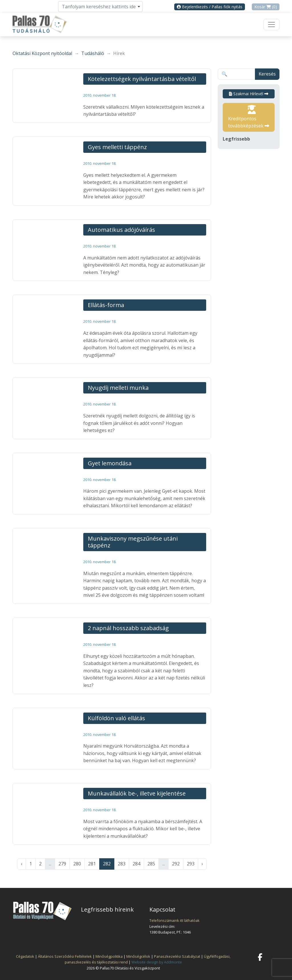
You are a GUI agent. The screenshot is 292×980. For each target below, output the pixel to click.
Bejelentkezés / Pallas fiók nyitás (210, 7)
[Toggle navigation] (271, 25)
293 (191, 864)
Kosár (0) (266, 7)
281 (92, 864)
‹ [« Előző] (22, 864)
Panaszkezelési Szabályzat (177, 956)
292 (176, 864)
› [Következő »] (202, 864)
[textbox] (100, 7)
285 (151, 864)
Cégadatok (25, 956)
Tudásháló (93, 53)
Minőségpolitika (109, 956)
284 (136, 864)
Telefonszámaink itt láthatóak (175, 920)
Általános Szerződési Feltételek (65, 956)
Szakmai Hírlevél (249, 94)
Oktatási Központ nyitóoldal (42, 53)
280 (77, 864)
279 (62, 864)
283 (122, 864)
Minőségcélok (138, 956)
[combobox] (100, 7)
